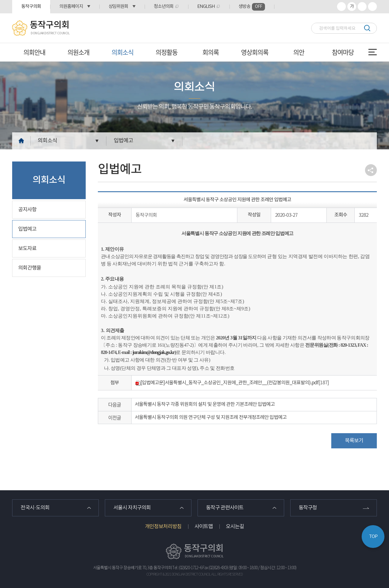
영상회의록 (255, 52)
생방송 (252, 7)
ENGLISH (206, 7)
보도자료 (27, 249)
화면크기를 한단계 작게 (362, 7)
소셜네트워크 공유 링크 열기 (371, 170)
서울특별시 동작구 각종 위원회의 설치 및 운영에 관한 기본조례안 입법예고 (205, 404)
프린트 (372, 7)
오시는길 (235, 527)
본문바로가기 (0, 0)
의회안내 (34, 52)
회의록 (211, 52)
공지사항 (27, 210)
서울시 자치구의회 (132, 508)
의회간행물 (30, 268)
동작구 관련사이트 (225, 508)
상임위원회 (118, 7)
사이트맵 (204, 527)
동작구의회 (31, 7)
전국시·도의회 (35, 508)
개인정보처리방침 (163, 527)
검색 (367, 28)
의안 (299, 52)
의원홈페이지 (71, 7)
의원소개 (78, 52)
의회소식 (122, 52)
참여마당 (343, 52)
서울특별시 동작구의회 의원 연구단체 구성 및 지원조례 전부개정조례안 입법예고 (211, 417)
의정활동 (167, 52)
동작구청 (308, 508)
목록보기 (354, 441)
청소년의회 (164, 7)
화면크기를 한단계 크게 (341, 7)
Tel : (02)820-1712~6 (187, 568)
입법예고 (123, 141)
